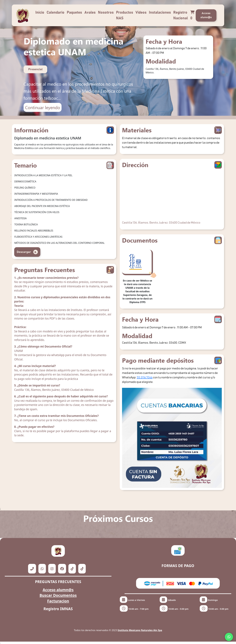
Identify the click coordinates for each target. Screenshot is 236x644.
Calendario (55, 13)
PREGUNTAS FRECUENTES (58, 582)
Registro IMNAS (58, 609)
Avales (90, 13)
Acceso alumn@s (206, 15)
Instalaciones (160, 13)
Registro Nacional (181, 15)
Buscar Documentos (58, 595)
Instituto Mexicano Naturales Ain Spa (140, 630)
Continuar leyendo (43, 107)
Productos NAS (125, 15)
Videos (141, 13)
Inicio (40, 13)
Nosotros (106, 13)
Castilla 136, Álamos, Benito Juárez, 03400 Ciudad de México (161, 223)
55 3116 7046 (145, 377)
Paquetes (74, 13)
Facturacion (58, 601)
